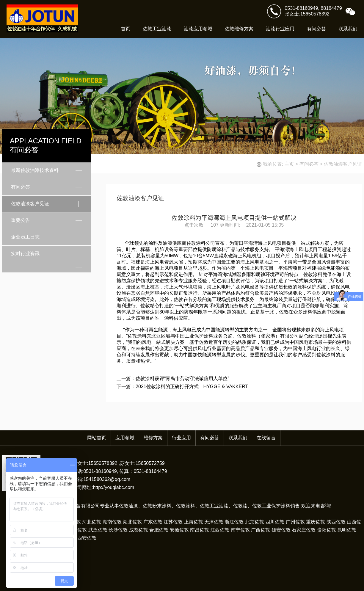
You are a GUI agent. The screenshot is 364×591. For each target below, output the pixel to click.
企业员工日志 (25, 237)
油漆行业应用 (280, 29)
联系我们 (348, 29)
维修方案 (153, 438)
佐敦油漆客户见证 (343, 164)
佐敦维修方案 (239, 29)
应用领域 (125, 438)
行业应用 (181, 438)
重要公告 (21, 220)
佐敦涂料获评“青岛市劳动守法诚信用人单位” (182, 378)
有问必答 (316, 29)
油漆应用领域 (198, 29)
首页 (125, 29)
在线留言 (266, 438)
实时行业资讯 (25, 254)
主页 (289, 164)
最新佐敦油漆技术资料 (35, 170)
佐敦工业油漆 (157, 29)
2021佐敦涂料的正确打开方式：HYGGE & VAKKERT (192, 387)
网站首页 (97, 438)
